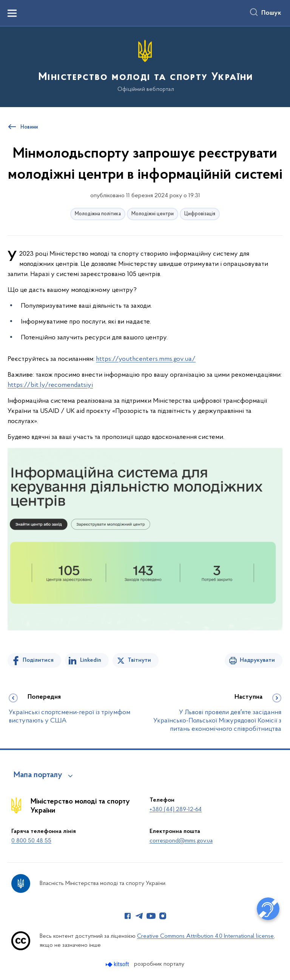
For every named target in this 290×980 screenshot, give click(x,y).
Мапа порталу (38, 775)
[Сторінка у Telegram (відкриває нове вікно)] (139, 916)
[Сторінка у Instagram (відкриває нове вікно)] (163, 916)
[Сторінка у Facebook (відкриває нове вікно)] (128, 916)
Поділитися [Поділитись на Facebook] (38, 660)
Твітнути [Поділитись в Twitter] (139, 660)
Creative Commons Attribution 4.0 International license (205, 936)
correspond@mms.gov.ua (181, 841)
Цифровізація (200, 214)
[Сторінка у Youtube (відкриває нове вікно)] (151, 916)
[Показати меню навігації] (12, 13)
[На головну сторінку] (145, 66)
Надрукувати (257, 660)
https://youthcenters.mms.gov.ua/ (146, 359)
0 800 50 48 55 (31, 841)
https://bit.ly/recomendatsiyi (50, 385)
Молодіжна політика (98, 214)
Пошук (271, 13)
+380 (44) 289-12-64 (176, 810)
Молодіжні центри (153, 214)
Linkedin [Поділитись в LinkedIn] (91, 660)
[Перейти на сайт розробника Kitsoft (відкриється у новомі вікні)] (118, 964)
